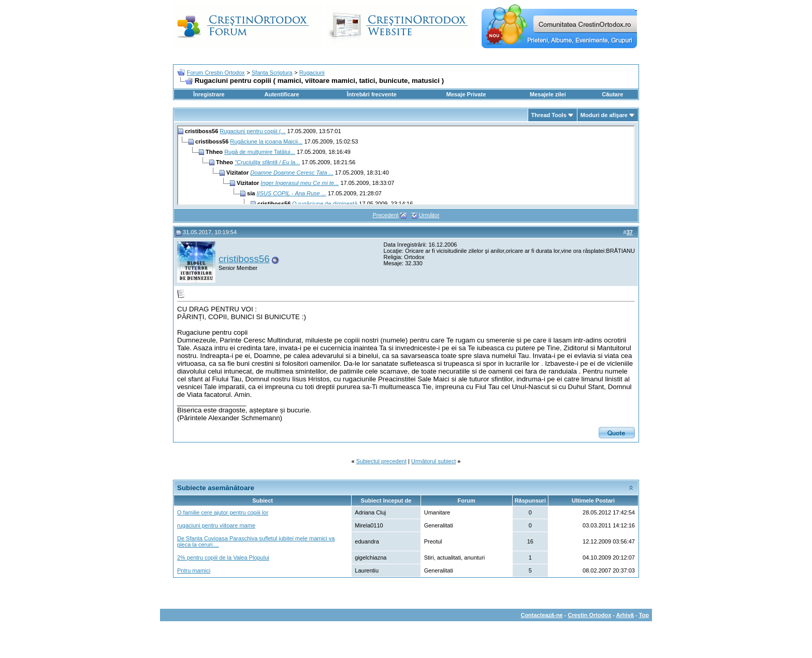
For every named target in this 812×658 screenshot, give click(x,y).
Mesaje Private (466, 94)
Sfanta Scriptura (272, 73)
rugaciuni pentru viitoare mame (216, 525)
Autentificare (281, 94)
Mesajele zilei (548, 94)
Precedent (385, 215)
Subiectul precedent (381, 461)
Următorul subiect (433, 461)
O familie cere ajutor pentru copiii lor (223, 512)
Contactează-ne (541, 615)
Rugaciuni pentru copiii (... (252, 131)
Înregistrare (209, 94)
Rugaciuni (312, 73)
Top (644, 615)
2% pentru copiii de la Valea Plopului (223, 557)
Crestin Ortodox (590, 615)
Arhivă (625, 615)
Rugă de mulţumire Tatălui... (260, 152)
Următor (429, 215)
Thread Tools (549, 115)
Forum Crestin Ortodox (216, 73)
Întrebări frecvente (372, 94)
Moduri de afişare (604, 115)
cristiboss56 (244, 259)
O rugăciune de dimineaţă (325, 204)
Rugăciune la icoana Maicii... (266, 141)
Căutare (612, 94)
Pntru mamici (194, 570)
